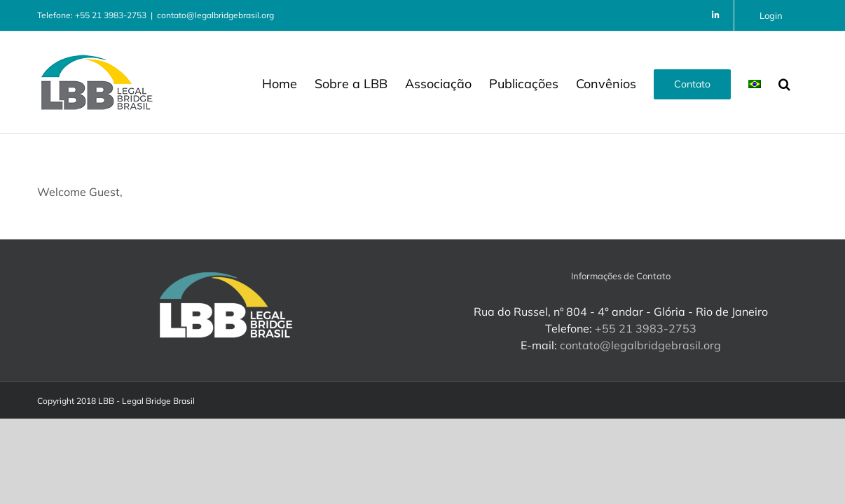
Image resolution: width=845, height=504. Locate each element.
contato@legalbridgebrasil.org (215, 15)
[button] (802, 82)
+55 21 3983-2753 (646, 328)
